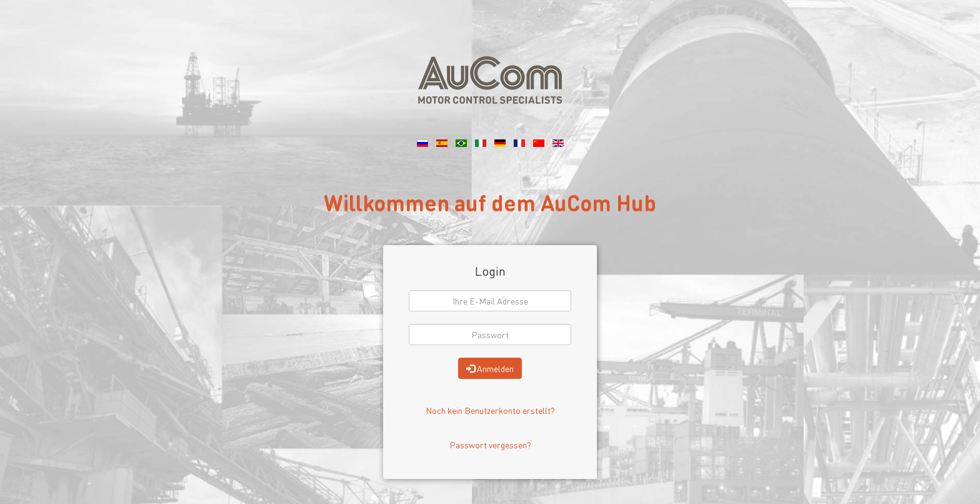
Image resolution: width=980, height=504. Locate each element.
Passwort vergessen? (490, 445)
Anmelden (490, 368)
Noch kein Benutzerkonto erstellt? (490, 410)
